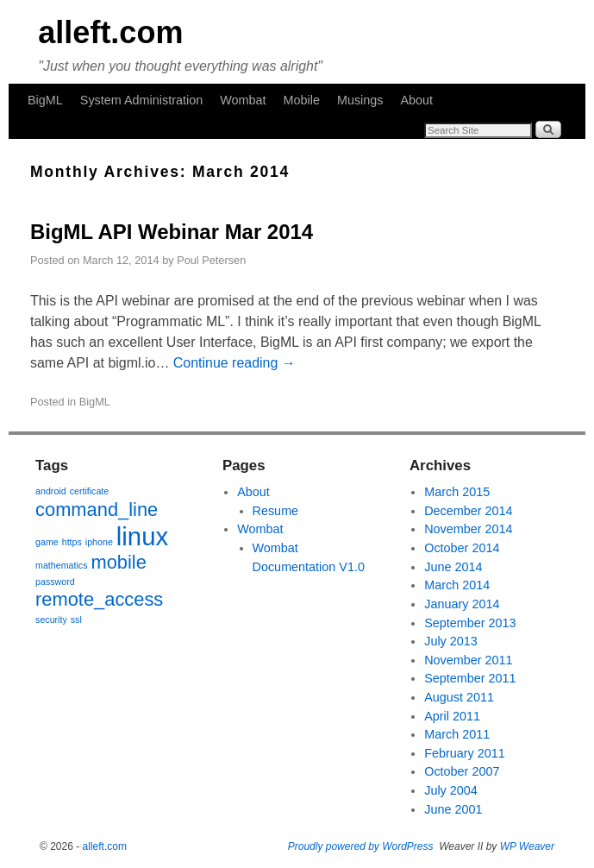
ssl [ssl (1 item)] (76, 620)
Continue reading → (234, 363)
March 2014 (457, 585)
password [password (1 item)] (55, 582)
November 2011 (468, 660)
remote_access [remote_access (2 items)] (99, 599)
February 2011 (465, 753)
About (417, 100)
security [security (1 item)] (51, 620)
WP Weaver (527, 846)
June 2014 (453, 567)
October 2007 (462, 771)
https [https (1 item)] (72, 542)
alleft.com (110, 32)
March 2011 (457, 734)
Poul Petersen (211, 260)
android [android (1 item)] (51, 491)
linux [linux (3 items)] (142, 536)
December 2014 (468, 511)
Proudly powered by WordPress (361, 846)
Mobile (302, 100)
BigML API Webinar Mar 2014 (172, 232)
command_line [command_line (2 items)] (97, 509)
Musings (360, 100)
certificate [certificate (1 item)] (90, 491)
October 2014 (462, 548)
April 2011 (452, 716)
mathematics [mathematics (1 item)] (61, 565)
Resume (276, 511)
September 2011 (470, 678)
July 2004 (451, 790)
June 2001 (453, 809)
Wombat (243, 100)
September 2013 (470, 623)
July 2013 (451, 641)
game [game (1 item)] (47, 542)
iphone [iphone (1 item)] (99, 542)
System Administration (141, 100)
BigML (45, 100)
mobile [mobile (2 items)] (118, 562)
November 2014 (468, 529)
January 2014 (462, 604)
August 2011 (459, 697)
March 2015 (457, 492)
